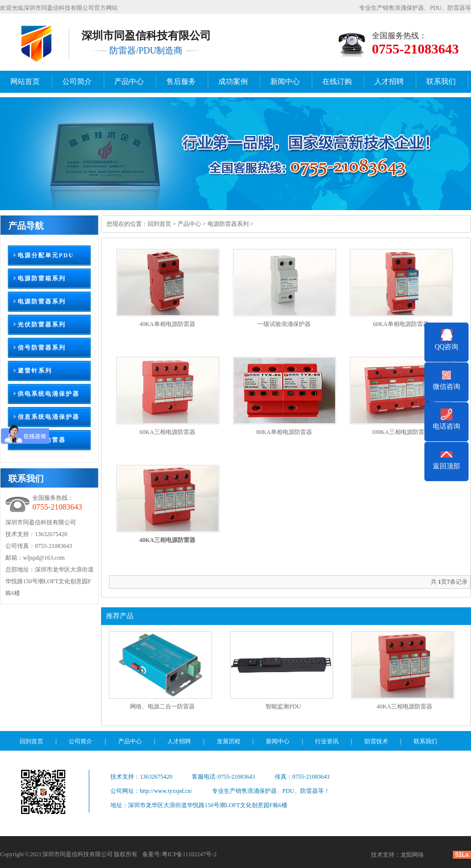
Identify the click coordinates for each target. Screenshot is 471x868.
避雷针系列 (35, 371)
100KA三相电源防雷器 (401, 432)
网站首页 (25, 81)
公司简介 (77, 81)
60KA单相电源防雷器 (401, 324)
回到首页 (159, 224)
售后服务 (181, 81)
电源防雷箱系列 (42, 278)
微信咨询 (446, 387)
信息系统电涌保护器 (49, 417)
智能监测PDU (283, 706)
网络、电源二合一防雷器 (162, 706)
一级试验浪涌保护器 (284, 324)
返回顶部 (446, 466)
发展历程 (229, 741)
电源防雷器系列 (42, 301)
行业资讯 (327, 741)
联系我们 (441, 81)
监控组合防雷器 (42, 440)
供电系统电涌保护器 (49, 394)
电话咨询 (446, 426)
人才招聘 (389, 81)
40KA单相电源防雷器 (167, 324)
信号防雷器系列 (42, 348)
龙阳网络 (412, 855)
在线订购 (337, 81)
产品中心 (129, 81)
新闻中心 (285, 81)
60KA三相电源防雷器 (167, 432)
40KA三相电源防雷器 (405, 706)
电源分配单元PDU (46, 255)
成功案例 (233, 81)
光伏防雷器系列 (42, 325)
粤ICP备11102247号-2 (189, 854)
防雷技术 (376, 741)
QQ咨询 (446, 347)
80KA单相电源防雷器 (284, 432)
